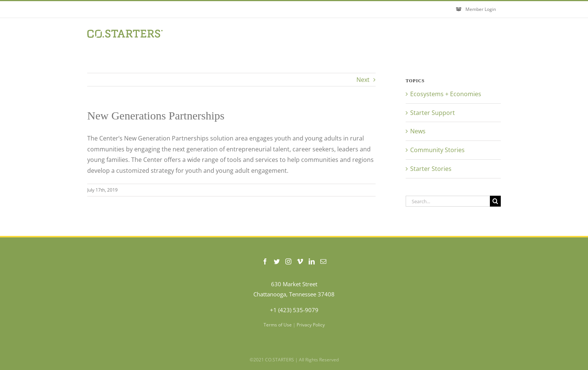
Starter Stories (431, 169)
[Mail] (323, 261)
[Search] (495, 201)
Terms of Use (278, 325)
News (418, 131)
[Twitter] (277, 261)
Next (363, 80)
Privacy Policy (311, 325)
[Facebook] (265, 261)
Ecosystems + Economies (446, 94)
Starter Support (433, 113)
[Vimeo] (300, 261)
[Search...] (448, 201)
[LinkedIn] (312, 261)
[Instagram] (288, 261)
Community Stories (437, 150)
